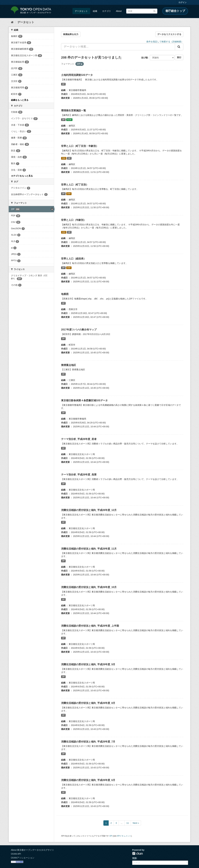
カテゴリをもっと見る (22, 176)
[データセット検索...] (118, 47)
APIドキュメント (124, 836)
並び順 (144, 58)
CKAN (137, 853)
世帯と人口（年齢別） (74, 220)
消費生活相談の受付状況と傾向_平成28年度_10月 (89, 587)
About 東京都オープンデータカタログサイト (32, 850)
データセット (81, 11)
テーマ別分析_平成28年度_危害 (79, 475)
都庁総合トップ (175, 11)
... (122, 823)
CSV (64, 158)
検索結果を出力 (71, 34)
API (111, 836)
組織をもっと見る (20, 100)
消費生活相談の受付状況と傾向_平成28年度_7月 (88, 742)
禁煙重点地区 (69, 365)
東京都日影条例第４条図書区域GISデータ (84, 400)
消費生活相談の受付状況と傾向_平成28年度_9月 (88, 664)
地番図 (65, 294)
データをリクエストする (169, 34)
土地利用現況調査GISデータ (77, 75)
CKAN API (16, 854)
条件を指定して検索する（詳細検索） (165, 42)
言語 (134, 858)
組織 (95, 11)
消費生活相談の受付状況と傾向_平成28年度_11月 (89, 549)
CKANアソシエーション (23, 858)
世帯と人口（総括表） (74, 259)
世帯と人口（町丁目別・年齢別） (80, 146)
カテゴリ (106, 11)
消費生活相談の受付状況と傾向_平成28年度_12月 (89, 510)
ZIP (63, 84)
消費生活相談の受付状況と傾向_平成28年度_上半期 (90, 626)
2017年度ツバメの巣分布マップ (79, 330)
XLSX (69, 120)
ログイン (183, 2)
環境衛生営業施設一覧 (74, 110)
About (119, 11)
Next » (136, 823)
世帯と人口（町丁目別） (75, 185)
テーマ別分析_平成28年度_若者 (79, 439)
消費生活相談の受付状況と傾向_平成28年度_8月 (88, 703)
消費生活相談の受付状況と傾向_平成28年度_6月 (88, 780)
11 (128, 823)
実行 (179, 57)
